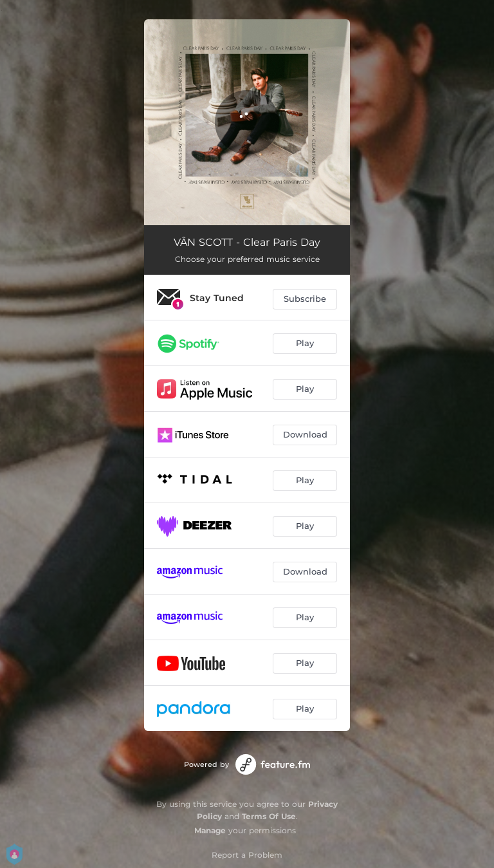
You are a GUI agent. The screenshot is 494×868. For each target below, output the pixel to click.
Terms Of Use (269, 816)
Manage (210, 830)
